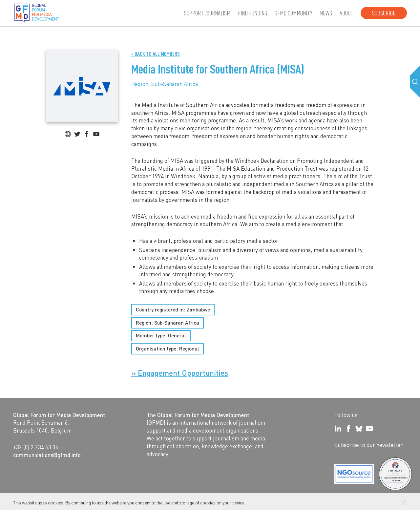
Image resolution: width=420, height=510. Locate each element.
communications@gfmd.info (47, 455)
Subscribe (384, 13)
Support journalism (207, 13)
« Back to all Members (156, 54)
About (346, 13)
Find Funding (252, 13)
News (326, 13)
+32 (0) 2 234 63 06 (36, 447)
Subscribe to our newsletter (368, 445)
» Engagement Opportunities (180, 373)
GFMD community (294, 13)
